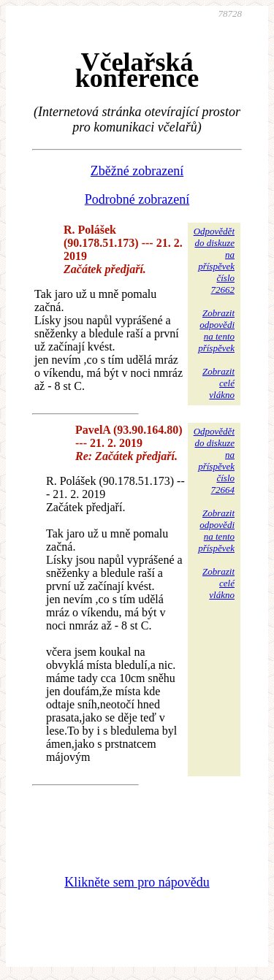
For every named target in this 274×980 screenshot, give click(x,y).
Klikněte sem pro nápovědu (137, 882)
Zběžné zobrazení (137, 171)
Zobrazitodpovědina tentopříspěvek (216, 330)
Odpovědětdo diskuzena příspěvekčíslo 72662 (214, 260)
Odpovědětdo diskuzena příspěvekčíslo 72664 (214, 460)
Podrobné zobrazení (137, 199)
